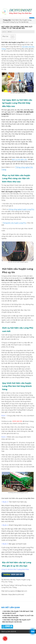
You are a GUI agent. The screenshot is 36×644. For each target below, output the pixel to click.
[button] (11, 37)
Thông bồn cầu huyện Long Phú (14, 223)
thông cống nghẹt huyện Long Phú (21, 209)
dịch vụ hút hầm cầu (19, 159)
